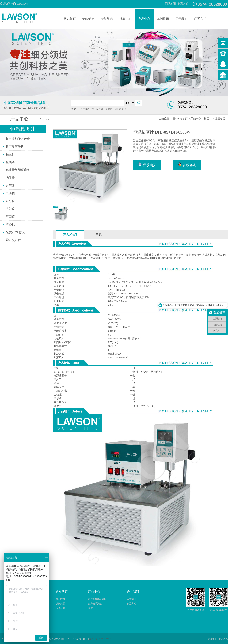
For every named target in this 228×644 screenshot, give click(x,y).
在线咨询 (187, 165)
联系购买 (147, 165)
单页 (99, 234)
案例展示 (163, 19)
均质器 (10, 178)
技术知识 (60, 608)
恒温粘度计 (221, 118)
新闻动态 (88, 19)
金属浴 (10, 162)
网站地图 (170, 4)
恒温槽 (10, 193)
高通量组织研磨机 (18, 170)
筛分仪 (10, 201)
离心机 (10, 224)
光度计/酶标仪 (15, 232)
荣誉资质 (107, 19)
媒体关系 (60, 604)
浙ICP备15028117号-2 (100, 639)
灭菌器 (10, 185)
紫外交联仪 (13, 240)
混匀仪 (10, 209)
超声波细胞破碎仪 (18, 139)
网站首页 (70, 19)
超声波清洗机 (15, 147)
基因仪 (10, 217)
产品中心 (144, 19)
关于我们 (181, 19)
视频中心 (126, 19)
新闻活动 (60, 599)
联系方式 (183, 4)
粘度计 (208, 118)
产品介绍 (70, 235)
